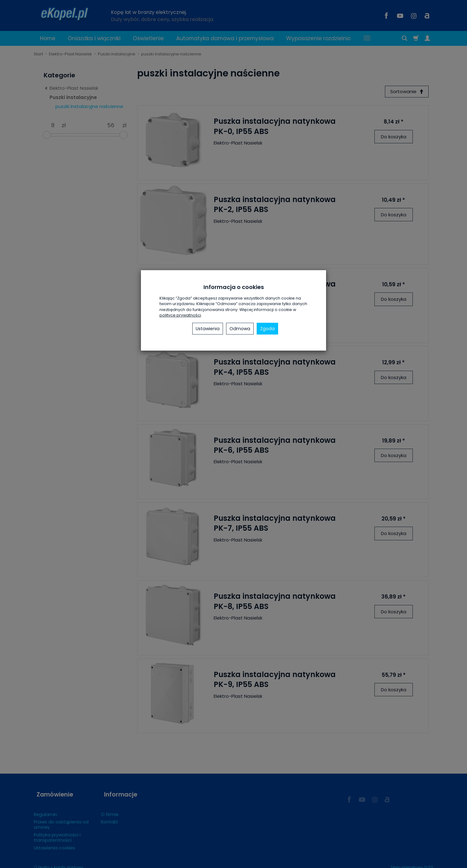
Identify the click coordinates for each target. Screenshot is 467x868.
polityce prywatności (180, 315)
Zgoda (267, 329)
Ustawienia (208, 329)
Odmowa (240, 329)
